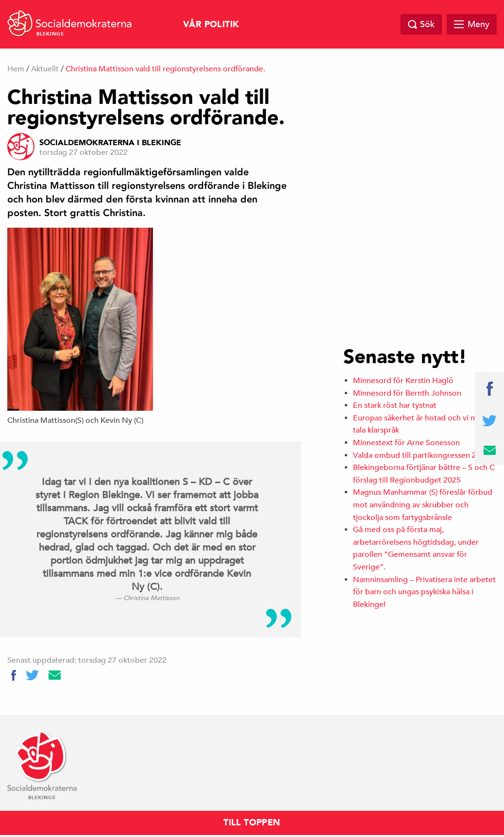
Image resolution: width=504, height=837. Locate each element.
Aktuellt (45, 69)
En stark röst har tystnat (395, 405)
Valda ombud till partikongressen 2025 (421, 455)
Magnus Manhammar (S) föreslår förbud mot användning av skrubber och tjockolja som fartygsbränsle (423, 505)
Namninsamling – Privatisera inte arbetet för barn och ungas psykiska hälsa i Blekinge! (424, 592)
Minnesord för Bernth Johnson (407, 393)
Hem (16, 69)
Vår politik (211, 25)
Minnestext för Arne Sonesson (406, 443)
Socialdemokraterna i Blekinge (110, 143)
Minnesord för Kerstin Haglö (403, 381)
